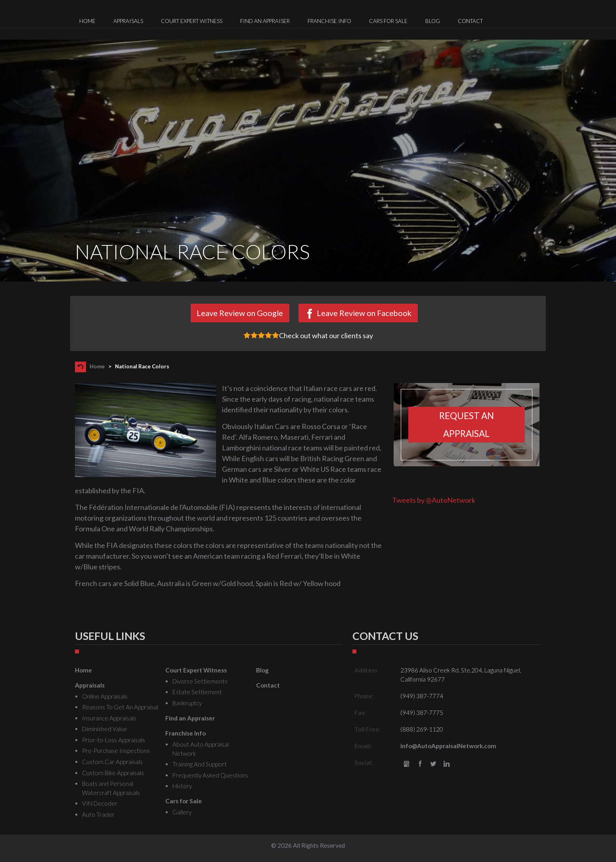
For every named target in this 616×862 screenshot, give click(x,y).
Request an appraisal (467, 425)
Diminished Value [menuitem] (105, 729)
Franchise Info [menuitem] (329, 21)
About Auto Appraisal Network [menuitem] (201, 749)
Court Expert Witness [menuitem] (192, 21)
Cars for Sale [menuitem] (388, 21)
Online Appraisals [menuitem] (105, 696)
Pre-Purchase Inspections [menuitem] (116, 751)
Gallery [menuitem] (182, 812)
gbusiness (407, 764)
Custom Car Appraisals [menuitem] (112, 762)
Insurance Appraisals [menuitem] (109, 718)
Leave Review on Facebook (364, 313)
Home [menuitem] (87, 21)
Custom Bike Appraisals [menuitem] (113, 773)
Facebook (420, 764)
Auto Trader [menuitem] (98, 814)
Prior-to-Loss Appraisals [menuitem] (114, 740)
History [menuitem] (182, 786)
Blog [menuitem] (433, 21)
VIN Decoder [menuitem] (100, 803)
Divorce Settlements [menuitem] (200, 681)
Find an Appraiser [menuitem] (265, 21)
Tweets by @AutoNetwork (434, 500)
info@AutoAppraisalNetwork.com (448, 746)
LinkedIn (447, 764)
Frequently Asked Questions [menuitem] (210, 775)
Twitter (433, 764)
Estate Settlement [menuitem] (197, 692)
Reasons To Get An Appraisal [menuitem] (120, 707)
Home (97, 366)
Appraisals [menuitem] (128, 21)
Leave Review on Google (240, 313)
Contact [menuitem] (470, 21)
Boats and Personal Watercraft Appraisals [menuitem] (111, 788)
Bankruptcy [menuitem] (187, 703)
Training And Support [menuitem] (200, 764)
